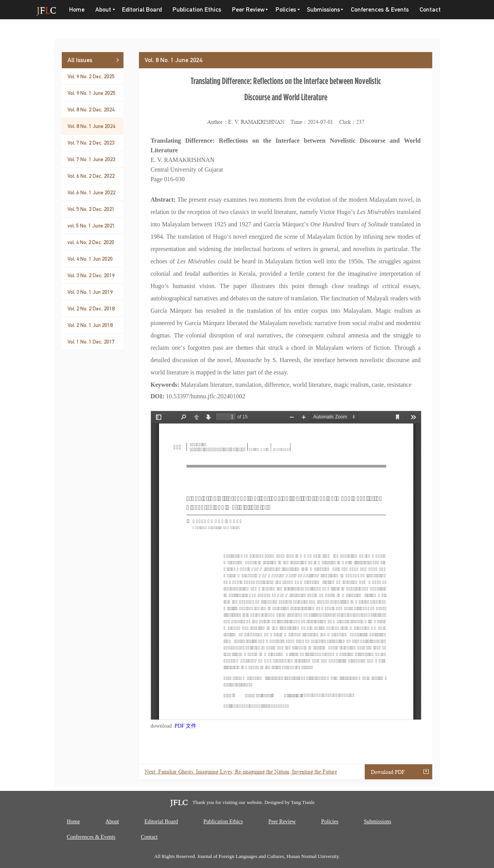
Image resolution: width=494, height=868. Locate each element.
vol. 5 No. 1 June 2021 (91, 226)
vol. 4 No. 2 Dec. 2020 (91, 242)
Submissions (323, 9)
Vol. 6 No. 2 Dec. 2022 (91, 176)
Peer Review (248, 9)
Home (77, 9)
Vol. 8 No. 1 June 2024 (91, 126)
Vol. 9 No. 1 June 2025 (91, 93)
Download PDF (388, 772)
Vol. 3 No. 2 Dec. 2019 (91, 275)
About (103, 9)
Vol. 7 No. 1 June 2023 (91, 159)
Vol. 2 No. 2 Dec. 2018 (91, 308)
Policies (286, 9)
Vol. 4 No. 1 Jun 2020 (90, 259)
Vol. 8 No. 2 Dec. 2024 (91, 110)
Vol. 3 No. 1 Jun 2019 (90, 292)
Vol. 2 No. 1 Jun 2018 (90, 325)
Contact (430, 9)
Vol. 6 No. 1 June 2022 (91, 192)
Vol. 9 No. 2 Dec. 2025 (91, 76)
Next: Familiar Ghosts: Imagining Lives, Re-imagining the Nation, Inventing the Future (241, 772)
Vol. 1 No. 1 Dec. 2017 (91, 342)
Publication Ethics (197, 9)
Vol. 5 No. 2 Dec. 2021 (91, 209)
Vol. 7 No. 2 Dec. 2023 (91, 143)
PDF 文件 (185, 726)
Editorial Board (142, 9)
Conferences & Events (380, 9)
